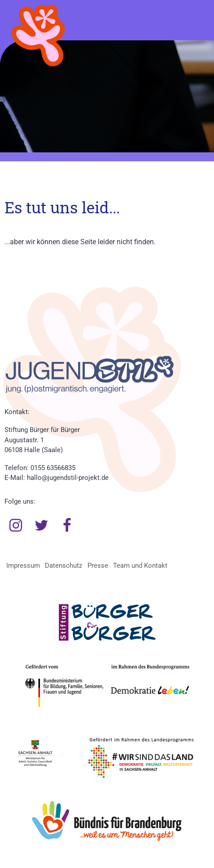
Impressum (23, 566)
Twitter (42, 526)
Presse (98, 566)
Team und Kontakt (140, 566)
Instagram (16, 526)
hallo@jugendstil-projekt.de (68, 478)
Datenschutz (63, 566)
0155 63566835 (53, 468)
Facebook (67, 526)
